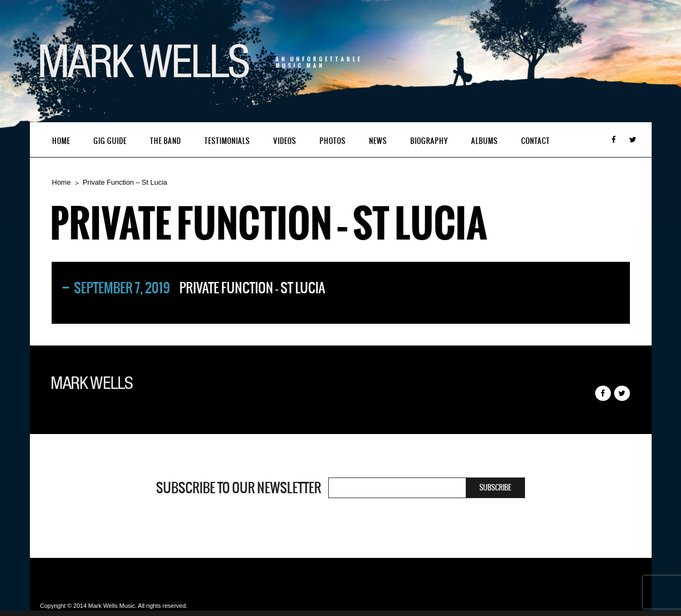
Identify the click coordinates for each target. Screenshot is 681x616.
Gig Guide (110, 141)
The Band (165, 141)
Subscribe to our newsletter (239, 488)
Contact (536, 141)
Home (61, 141)
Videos (285, 141)
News (378, 141)
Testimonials (227, 141)
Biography (429, 141)
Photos (333, 141)
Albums (485, 141)
